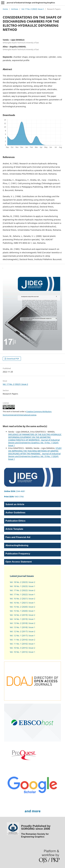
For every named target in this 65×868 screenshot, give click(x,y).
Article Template (14, 529)
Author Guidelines (15, 513)
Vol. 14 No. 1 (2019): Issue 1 (23, 619)
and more (33, 811)
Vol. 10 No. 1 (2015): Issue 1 (23, 652)
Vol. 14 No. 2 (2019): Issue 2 (23, 615)
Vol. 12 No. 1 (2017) (19, 635)
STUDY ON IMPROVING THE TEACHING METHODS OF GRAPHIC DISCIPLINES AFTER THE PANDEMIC (35, 451)
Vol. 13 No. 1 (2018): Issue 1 (23, 627)
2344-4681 (15, 491)
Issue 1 (32, 635)
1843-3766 (14, 497)
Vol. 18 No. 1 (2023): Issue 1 (23, 586)
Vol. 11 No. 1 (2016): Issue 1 (23, 644)
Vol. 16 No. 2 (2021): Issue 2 (23, 599)
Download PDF (13, 359)
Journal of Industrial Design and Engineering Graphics (31, 3)
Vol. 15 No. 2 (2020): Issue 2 (23, 607)
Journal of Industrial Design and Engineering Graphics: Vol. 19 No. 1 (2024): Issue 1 (34, 443)
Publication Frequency (18, 554)
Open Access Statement (19, 562)
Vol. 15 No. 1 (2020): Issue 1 (23, 611)
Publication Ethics (15, 521)
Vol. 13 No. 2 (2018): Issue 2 (23, 623)
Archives (15, 9)
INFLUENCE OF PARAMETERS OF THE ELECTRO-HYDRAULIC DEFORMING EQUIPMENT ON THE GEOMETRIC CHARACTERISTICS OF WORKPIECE (35, 437)
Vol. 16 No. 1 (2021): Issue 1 (23, 603)
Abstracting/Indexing (17, 545)
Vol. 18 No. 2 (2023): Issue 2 (23, 582)
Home (5, 9)
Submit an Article (15, 504)
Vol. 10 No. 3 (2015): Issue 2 (23, 648)
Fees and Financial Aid (18, 537)
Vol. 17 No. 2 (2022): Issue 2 (33, 9)
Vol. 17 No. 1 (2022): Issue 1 (23, 594)
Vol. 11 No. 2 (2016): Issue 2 (23, 640)
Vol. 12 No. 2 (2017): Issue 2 (23, 631)
